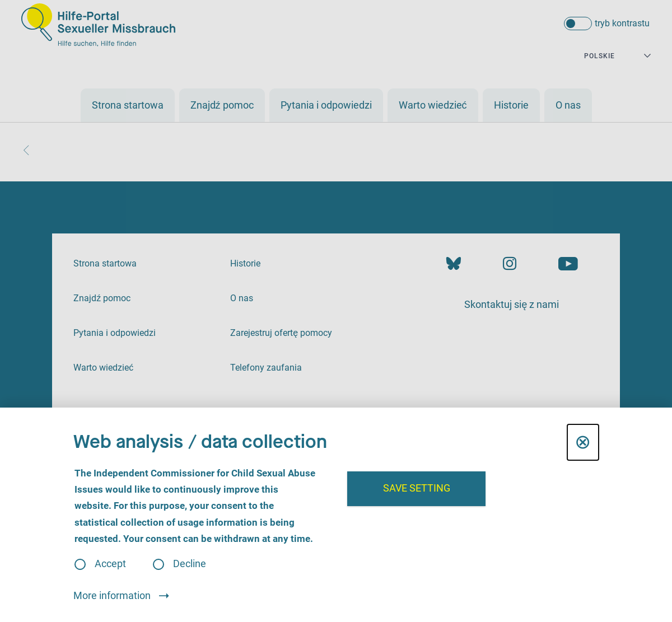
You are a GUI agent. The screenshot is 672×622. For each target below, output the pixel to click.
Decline (190, 564)
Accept (110, 564)
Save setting (417, 488)
